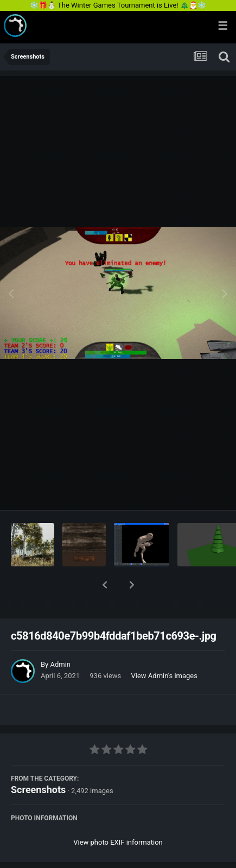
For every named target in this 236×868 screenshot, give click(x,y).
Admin (60, 636)
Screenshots (38, 761)
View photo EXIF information (118, 814)
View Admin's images (164, 647)
